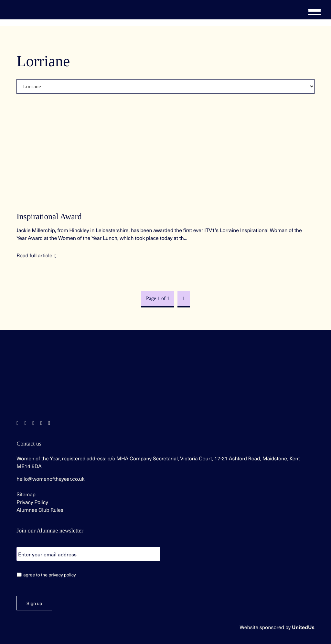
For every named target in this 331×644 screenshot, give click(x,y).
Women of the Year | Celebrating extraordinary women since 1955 (29, 10)
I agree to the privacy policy (48, 575)
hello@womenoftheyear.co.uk (50, 479)
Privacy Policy (32, 502)
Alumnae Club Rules (40, 510)
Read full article (34, 255)
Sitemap (26, 494)
